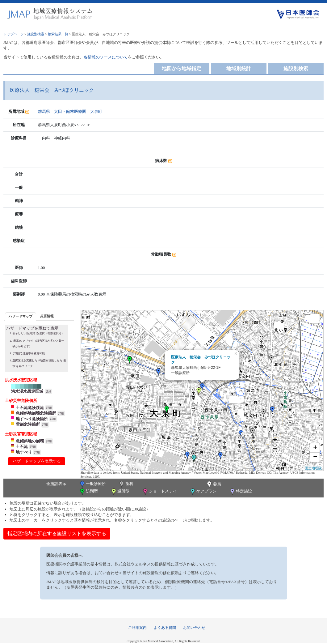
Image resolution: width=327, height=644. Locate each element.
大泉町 (96, 111)
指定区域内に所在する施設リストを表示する (57, 533)
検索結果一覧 (58, 34)
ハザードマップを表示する (37, 461)
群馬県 (44, 111)
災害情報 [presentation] (47, 316)
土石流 (22, 447)
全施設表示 (56, 484)
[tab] (21, 316)
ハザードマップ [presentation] (21, 316)
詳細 (48, 391)
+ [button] (315, 448)
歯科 (126, 484)
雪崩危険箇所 (28, 424)
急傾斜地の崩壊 (30, 441)
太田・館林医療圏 (70, 111)
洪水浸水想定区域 (27, 391)
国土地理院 (313, 468)
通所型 (120, 492)
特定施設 (240, 492)
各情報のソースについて (106, 57)
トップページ (14, 34)
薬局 (213, 485)
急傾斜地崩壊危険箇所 (36, 413)
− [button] (315, 457)
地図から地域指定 (182, 68)
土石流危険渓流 (30, 408)
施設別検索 (36, 34)
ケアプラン (203, 492)
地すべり (24, 452)
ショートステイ (159, 492)
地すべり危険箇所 (32, 419)
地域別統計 (239, 68)
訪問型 (88, 492)
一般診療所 (92, 484)
